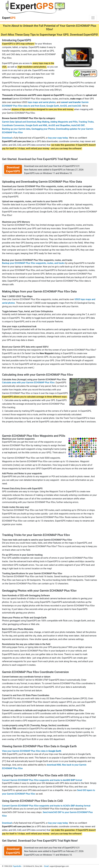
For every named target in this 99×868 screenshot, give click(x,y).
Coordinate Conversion (13, 125)
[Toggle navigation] (93, 18)
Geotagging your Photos (43, 129)
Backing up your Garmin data (16, 129)
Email (46, 866)
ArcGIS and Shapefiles (59, 125)
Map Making (43, 122)
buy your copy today (58, 138)
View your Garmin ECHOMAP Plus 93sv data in (32, 751)
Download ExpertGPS (13, 169)
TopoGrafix (17, 866)
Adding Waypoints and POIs (64, 122)
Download (7, 138)
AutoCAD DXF (78, 125)
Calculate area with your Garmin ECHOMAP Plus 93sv (28, 383)
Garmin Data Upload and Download (19, 122)
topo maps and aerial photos (42, 102)
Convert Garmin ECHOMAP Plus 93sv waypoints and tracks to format (42, 780)
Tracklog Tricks (86, 122)
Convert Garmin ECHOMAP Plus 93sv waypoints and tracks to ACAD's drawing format (46, 806)
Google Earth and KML (37, 125)
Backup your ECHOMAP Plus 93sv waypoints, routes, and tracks (33, 263)
